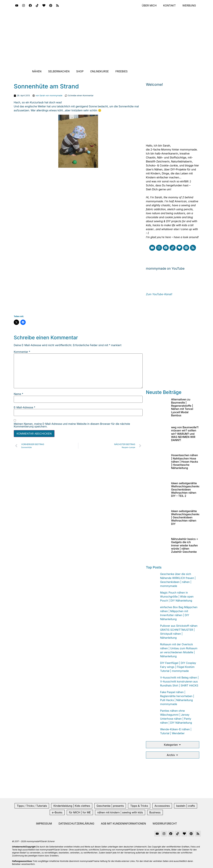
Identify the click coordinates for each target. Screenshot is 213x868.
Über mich (149, 5)
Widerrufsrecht (165, 824)
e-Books (57, 812)
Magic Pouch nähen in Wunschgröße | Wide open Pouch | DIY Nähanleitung (177, 597)
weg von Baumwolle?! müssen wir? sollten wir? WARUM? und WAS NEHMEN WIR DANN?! (185, 434)
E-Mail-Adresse (25, 407)
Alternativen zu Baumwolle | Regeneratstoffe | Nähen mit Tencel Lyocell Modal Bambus (182, 407)
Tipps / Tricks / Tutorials (32, 806)
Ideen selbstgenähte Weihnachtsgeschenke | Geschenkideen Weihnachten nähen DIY (186, 517)
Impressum (44, 824)
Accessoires (162, 806)
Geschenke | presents (110, 806)
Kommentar (22, 352)
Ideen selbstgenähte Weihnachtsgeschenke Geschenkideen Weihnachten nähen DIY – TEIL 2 (186, 490)
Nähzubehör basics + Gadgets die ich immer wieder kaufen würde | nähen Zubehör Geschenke (185, 545)
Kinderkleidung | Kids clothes (72, 806)
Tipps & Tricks (139, 806)
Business (155, 812)
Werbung (189, 5)
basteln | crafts (186, 806)
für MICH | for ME (80, 812)
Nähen (37, 71)
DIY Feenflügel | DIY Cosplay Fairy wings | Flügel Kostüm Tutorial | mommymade (178, 667)
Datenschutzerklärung (76, 824)
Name (18, 394)
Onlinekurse (100, 71)
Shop (80, 71)
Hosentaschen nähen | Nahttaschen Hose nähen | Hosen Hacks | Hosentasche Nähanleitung (185, 462)
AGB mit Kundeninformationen (123, 824)
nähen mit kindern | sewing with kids (120, 812)
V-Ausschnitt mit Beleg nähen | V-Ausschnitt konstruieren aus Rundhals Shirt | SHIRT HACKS (179, 681)
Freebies (122, 71)
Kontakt (169, 5)
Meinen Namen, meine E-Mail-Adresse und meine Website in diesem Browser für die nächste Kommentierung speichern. (72, 425)
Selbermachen (59, 71)
